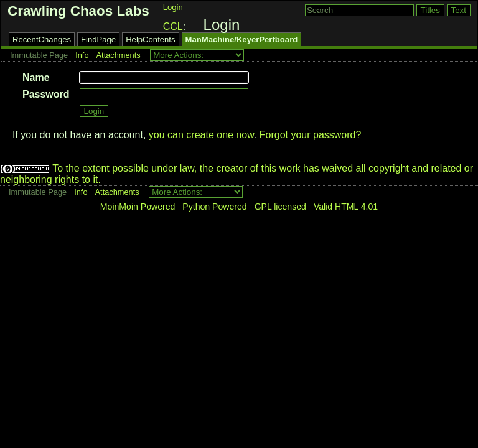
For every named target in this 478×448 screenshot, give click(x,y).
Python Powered (214, 207)
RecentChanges (42, 40)
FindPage (98, 40)
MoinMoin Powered (138, 207)
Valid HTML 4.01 (346, 207)
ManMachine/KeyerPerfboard (242, 40)
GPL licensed (280, 207)
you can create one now (201, 135)
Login (173, 7)
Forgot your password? (311, 135)
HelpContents (150, 40)
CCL (173, 26)
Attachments (119, 55)
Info (82, 55)
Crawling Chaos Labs (78, 11)
